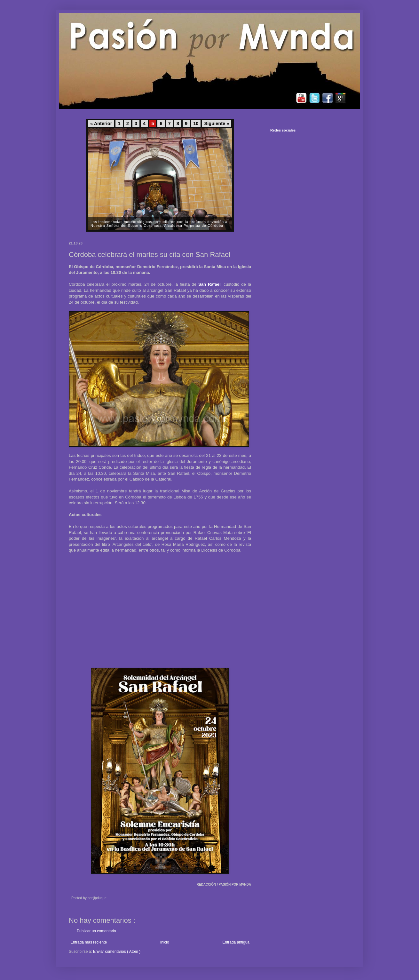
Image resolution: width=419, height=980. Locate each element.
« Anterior (101, 123)
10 (196, 123)
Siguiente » (217, 123)
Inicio (165, 942)
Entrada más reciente (89, 942)
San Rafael (209, 284)
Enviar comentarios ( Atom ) (117, 952)
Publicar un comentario (96, 931)
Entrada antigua (236, 942)
